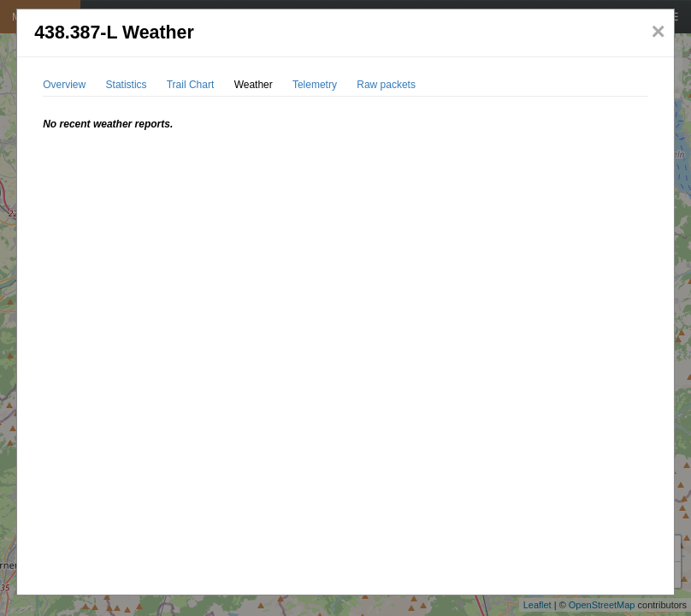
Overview (64, 85)
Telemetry (315, 85)
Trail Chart (191, 85)
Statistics (127, 85)
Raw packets (386, 85)
